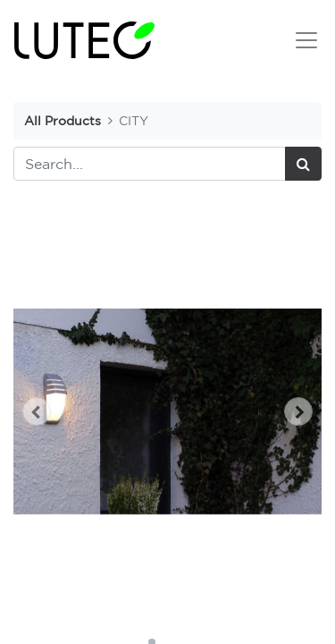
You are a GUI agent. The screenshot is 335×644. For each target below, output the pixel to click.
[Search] (303, 164)
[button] (37, 411)
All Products (63, 120)
